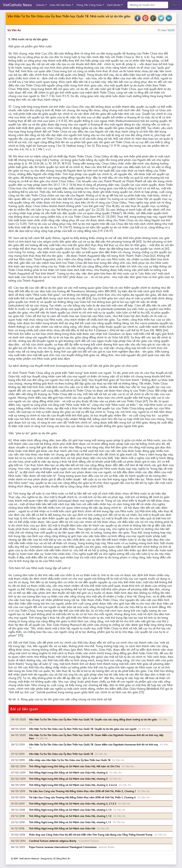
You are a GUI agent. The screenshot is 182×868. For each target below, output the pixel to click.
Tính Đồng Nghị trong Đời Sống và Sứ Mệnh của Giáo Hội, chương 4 (68, 773)
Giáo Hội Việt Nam (60, 5)
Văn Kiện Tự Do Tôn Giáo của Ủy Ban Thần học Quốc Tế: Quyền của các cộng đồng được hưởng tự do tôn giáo (93, 719)
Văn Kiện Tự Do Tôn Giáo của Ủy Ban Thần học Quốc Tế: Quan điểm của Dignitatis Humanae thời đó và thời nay (93, 745)
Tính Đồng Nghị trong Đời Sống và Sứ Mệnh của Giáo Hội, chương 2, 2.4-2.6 (73, 785)
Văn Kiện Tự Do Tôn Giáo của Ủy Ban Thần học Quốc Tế (61, 754)
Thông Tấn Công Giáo (89, 5)
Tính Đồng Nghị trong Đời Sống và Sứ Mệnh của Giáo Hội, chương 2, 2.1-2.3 (73, 804)
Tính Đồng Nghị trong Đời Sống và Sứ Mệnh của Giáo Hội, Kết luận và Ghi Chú (74, 766)
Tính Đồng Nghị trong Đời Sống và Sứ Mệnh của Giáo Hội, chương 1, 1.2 (70, 816)
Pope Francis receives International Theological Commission (63, 847)
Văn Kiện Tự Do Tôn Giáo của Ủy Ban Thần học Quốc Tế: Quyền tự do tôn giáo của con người (83, 729)
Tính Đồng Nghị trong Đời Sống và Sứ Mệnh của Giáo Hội (62, 828)
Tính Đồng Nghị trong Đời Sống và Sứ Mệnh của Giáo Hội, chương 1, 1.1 (70, 822)
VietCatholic (114, 5)
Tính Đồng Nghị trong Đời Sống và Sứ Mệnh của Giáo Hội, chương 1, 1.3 (70, 810)
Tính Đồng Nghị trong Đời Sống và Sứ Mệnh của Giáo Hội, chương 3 (68, 779)
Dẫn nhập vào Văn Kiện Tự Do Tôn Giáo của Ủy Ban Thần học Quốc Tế (70, 760)
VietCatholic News (17, 5)
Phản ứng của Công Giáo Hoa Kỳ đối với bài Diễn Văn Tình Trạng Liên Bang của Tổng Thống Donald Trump (91, 835)
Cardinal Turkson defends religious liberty (53, 841)
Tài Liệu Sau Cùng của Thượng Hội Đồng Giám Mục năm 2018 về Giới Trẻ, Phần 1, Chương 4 (82, 797)
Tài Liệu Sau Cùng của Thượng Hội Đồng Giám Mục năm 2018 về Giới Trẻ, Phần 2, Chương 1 (82, 791)
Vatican (40, 5)
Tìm (174, 5)
